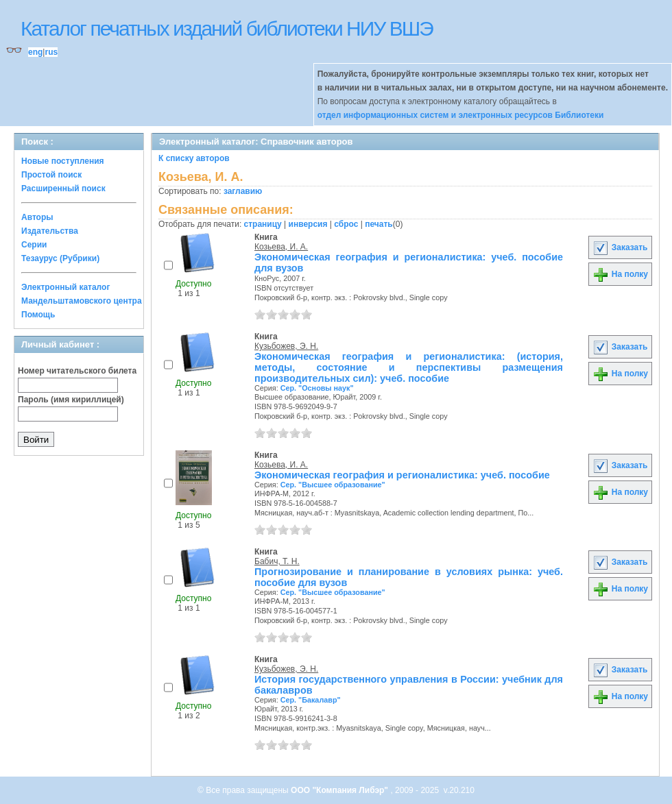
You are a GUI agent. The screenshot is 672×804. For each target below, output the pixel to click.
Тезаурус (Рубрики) (60, 258)
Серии (34, 245)
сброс (346, 224)
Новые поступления (63, 161)
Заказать (620, 247)
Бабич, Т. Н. (277, 561)
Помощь (38, 315)
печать (379, 224)
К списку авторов (194, 158)
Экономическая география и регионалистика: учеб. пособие (402, 475)
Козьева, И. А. (281, 247)
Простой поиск (51, 175)
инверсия (308, 224)
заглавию (243, 191)
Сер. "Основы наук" (317, 388)
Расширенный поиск (63, 188)
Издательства (50, 231)
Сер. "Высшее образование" (333, 485)
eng (35, 52)
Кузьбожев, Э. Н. (286, 346)
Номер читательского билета (77, 371)
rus (51, 52)
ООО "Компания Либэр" (340, 790)
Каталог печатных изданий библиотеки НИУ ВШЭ (227, 28)
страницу (263, 224)
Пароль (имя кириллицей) (71, 400)
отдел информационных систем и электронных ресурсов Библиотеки (461, 115)
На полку (620, 274)
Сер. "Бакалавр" (311, 700)
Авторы (37, 217)
